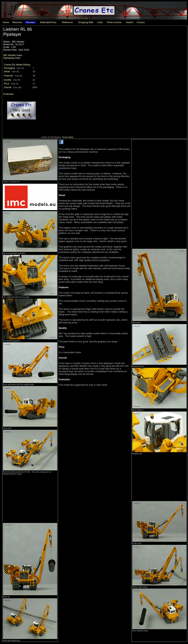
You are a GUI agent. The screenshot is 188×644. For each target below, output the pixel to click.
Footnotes (9, 94)
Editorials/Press (48, 22)
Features (8, 76)
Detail (7, 71)
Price (7, 84)
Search (130, 22)
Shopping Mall (85, 22)
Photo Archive (114, 22)
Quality (7, 80)
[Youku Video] (68, 137)
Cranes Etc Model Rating (17, 65)
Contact (141, 22)
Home (6, 22)
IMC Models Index (13, 55)
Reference (67, 22)
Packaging (9, 68)
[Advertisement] (30, 498)
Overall (8, 87)
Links (100, 22)
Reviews (30, 22)
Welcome (17, 22)
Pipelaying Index (12, 58)
